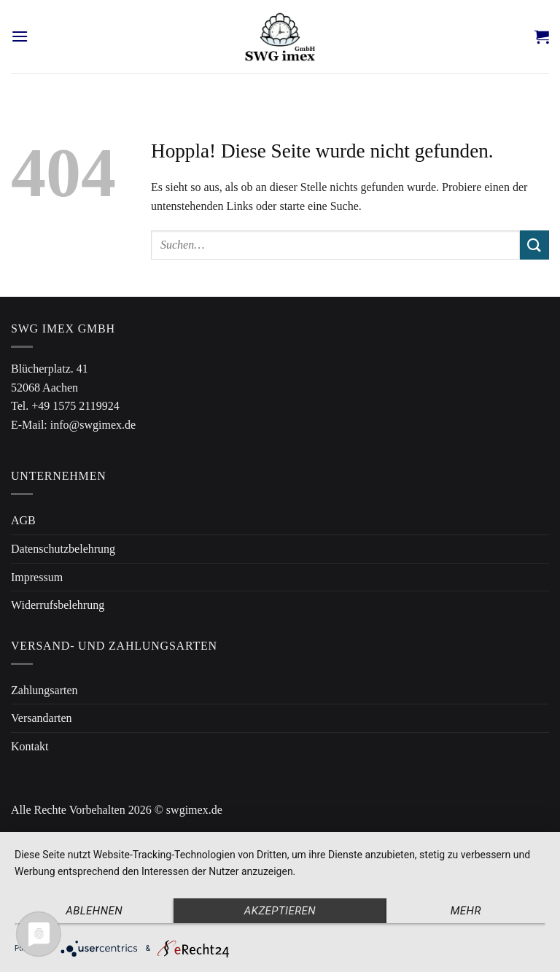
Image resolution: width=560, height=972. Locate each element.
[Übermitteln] (534, 245)
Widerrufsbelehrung (58, 605)
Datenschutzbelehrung (63, 549)
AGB (23, 520)
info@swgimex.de (93, 425)
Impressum (37, 577)
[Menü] (20, 36)
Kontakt (30, 746)
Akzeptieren (280, 911)
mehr (466, 911)
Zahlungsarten (44, 690)
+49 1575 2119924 (75, 406)
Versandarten (42, 718)
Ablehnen (94, 911)
